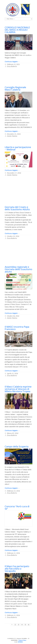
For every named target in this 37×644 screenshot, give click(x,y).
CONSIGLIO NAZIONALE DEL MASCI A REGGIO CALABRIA (17, 30)
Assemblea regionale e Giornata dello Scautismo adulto (18, 269)
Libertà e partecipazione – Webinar (18, 148)
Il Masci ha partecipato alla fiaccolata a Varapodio (17, 569)
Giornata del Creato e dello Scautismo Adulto (17, 208)
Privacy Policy (22, 640)
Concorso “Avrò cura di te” (17, 507)
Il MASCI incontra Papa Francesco (17, 328)
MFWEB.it (20, 642)
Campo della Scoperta (17, 446)
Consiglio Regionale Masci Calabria (15, 88)
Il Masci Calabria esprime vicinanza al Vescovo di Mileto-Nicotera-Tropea (18, 389)
